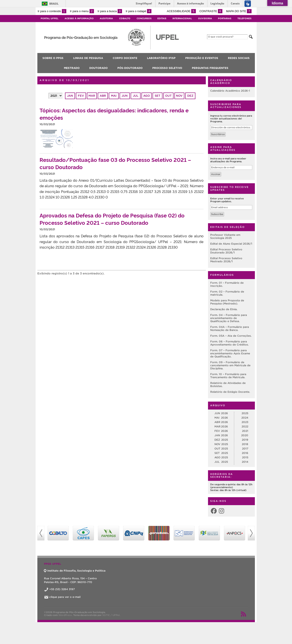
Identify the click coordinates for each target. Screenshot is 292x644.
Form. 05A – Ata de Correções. (231, 336)
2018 (245, 444)
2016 (245, 453)
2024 (245, 418)
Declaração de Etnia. (224, 309)
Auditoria (106, 18)
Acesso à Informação (79, 18)
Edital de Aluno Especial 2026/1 (231, 244)
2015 (245, 457)
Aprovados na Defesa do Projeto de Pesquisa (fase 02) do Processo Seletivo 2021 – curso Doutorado (112, 219)
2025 (245, 413)
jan (70, 96)
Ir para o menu (82, 11)
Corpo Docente (125, 58)
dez (190, 96)
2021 (245, 431)
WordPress (65, 615)
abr (103, 96)
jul (136, 96)
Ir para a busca (110, 11)
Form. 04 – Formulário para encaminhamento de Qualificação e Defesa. (229, 318)
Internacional (182, 18)
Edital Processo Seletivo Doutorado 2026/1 (226, 251)
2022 (245, 426)
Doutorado (98, 68)
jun (125, 96)
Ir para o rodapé (139, 11)
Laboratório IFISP (161, 58)
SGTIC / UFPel (111, 615)
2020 (245, 435)
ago (147, 96)
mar (92, 96)
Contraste (211, 11)
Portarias (225, 18)
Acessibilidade (181, 11)
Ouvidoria (205, 18)
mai (114, 96)
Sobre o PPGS (53, 58)
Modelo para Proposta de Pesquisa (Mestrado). (227, 302)
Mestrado (72, 68)
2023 (245, 422)
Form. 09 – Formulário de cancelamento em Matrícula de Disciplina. (230, 365)
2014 (245, 462)
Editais (162, 18)
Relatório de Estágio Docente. (230, 392)
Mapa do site (239, 11)
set (157, 96)
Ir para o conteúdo (52, 11)
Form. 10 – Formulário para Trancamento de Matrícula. (228, 376)
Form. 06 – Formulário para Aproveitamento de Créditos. (229, 343)
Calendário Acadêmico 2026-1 (230, 91)
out (168, 96)
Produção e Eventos (202, 58)
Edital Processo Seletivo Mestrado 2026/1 (226, 260)
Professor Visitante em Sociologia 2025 (225, 236)
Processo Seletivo (167, 68)
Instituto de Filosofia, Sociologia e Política (75, 571)
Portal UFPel (50, 18)
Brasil (54, 4)
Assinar (216, 174)
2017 (245, 449)
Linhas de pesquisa (88, 58)
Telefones (244, 18)
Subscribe (217, 214)
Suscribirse (218, 134)
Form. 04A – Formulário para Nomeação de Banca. (230, 328)
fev (81, 96)
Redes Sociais (239, 58)
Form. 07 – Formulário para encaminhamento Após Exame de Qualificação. (230, 353)
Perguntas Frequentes (210, 68)
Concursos (144, 18)
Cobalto (125, 18)
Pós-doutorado (130, 68)
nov (179, 96)
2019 (245, 440)
